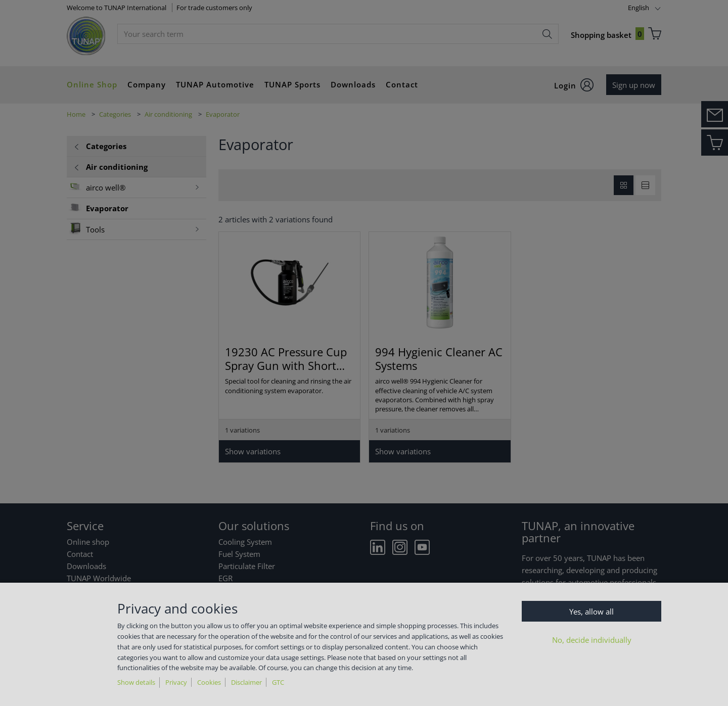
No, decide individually (592, 640)
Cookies (209, 682)
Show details (136, 682)
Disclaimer (246, 682)
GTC (278, 682)
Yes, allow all (591, 611)
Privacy (176, 682)
